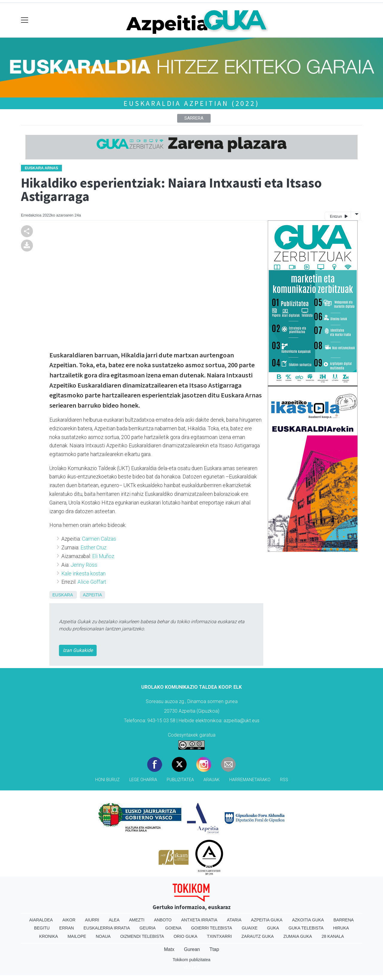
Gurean (192, 949)
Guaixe (250, 928)
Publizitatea (180, 780)
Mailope (77, 936)
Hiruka (341, 928)
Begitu (42, 928)
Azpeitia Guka (267, 920)
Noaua (103, 936)
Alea (114, 920)
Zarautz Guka (258, 936)
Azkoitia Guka (308, 920)
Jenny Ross (84, 565)
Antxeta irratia (199, 920)
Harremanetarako (250, 780)
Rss (284, 780)
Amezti (137, 920)
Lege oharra (143, 780)
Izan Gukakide (78, 650)
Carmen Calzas (99, 539)
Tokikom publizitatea (191, 960)
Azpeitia (92, 595)
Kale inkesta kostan (83, 574)
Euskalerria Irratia (107, 928)
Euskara (63, 595)
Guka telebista (306, 928)
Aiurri (92, 920)
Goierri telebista (211, 928)
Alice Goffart (92, 582)
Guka (273, 928)
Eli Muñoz (103, 556)
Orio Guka (185, 936)
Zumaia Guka (298, 936)
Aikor (69, 920)
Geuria (148, 928)
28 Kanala (333, 936)
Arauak (212, 780)
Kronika (49, 936)
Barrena (344, 920)
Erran (67, 928)
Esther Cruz (94, 548)
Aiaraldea (41, 920)
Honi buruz (107, 780)
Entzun (339, 216)
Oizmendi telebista (142, 936)
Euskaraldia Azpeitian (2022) (191, 103)
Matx (169, 949)
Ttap (214, 949)
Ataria (234, 920)
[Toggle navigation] (25, 20)
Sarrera (194, 118)
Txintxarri (219, 936)
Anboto (163, 920)
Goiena (173, 928)
